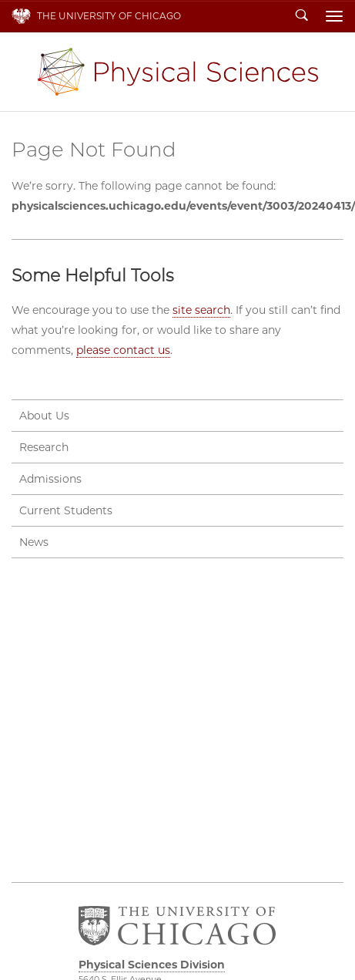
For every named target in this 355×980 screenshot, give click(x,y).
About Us (44, 416)
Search (302, 16)
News (34, 542)
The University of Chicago (109, 16)
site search (201, 310)
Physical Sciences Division (178, 72)
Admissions (50, 479)
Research (44, 447)
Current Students (66, 510)
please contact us (123, 350)
